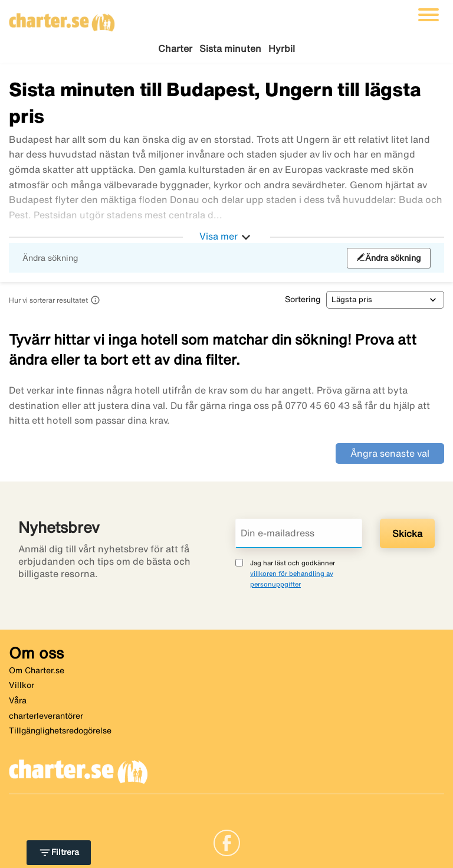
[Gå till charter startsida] (62, 18)
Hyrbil (282, 48)
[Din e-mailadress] (299, 533)
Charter (175, 48)
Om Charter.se (37, 670)
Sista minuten (230, 48)
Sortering (303, 299)
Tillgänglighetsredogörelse (60, 731)
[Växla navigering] (429, 15)
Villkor (22, 685)
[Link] (227, 841)
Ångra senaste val (390, 453)
